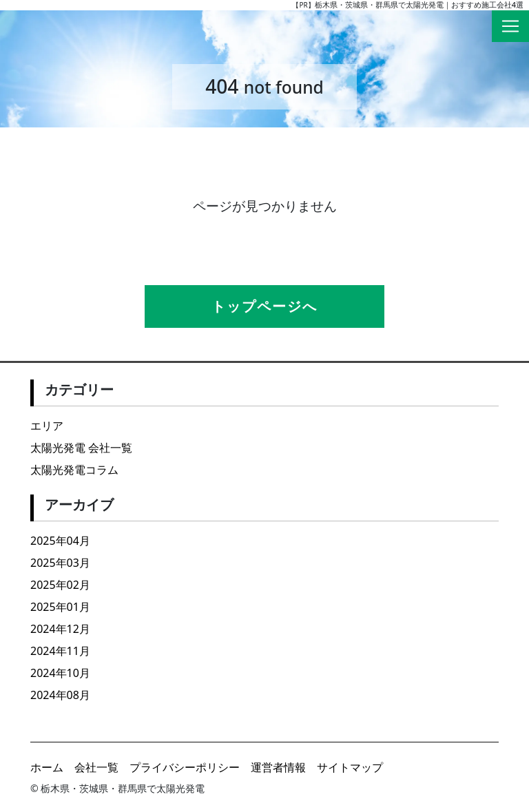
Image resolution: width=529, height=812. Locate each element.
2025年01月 (60, 607)
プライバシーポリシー (185, 767)
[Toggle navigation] (510, 26)
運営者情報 (278, 767)
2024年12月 (60, 629)
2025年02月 (60, 585)
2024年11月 (60, 651)
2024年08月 (60, 695)
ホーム (47, 767)
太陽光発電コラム (74, 470)
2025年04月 (60, 541)
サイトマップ (350, 767)
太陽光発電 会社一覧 (81, 448)
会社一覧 (96, 767)
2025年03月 (60, 563)
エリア (47, 426)
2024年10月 (60, 673)
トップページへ (264, 306)
